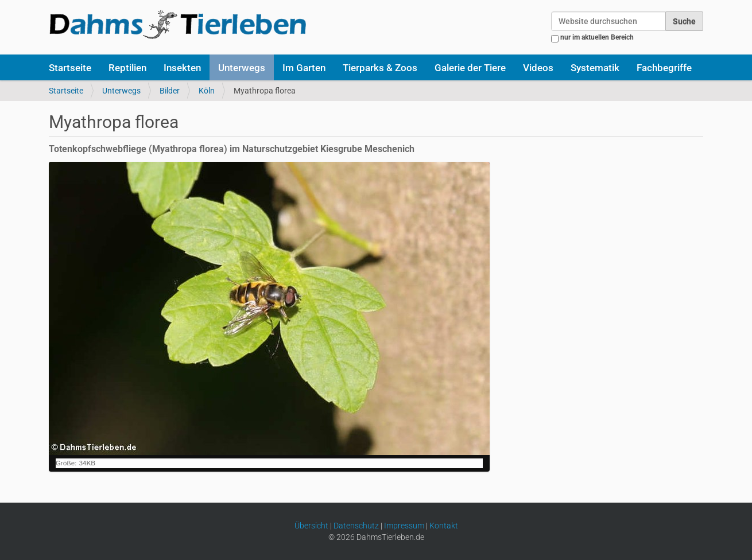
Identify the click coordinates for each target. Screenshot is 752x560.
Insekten (182, 68)
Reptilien (127, 68)
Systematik (595, 68)
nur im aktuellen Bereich (597, 37)
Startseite (70, 68)
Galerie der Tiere (470, 68)
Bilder (170, 91)
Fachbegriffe (664, 68)
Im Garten (304, 68)
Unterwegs (242, 68)
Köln (207, 91)
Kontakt (444, 526)
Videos (538, 68)
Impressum (404, 526)
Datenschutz (356, 526)
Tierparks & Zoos (380, 68)
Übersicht (311, 526)
